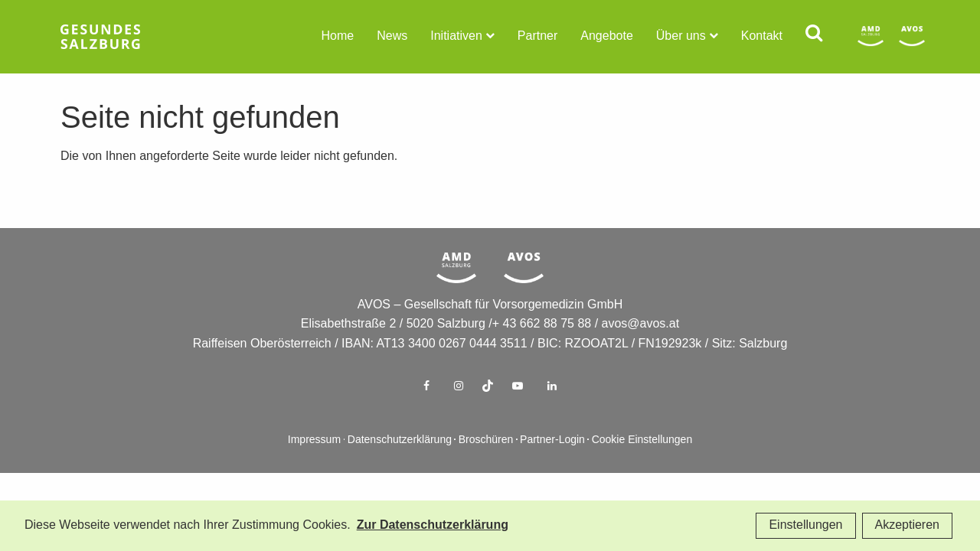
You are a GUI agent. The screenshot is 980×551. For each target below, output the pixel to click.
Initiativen (456, 36)
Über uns (681, 36)
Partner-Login (552, 465)
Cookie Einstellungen (642, 465)
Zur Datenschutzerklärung (433, 525)
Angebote (607, 36)
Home (338, 36)
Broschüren (486, 465)
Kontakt (762, 36)
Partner (537, 36)
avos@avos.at (641, 349)
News (392, 36)
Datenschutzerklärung (400, 465)
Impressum (314, 465)
